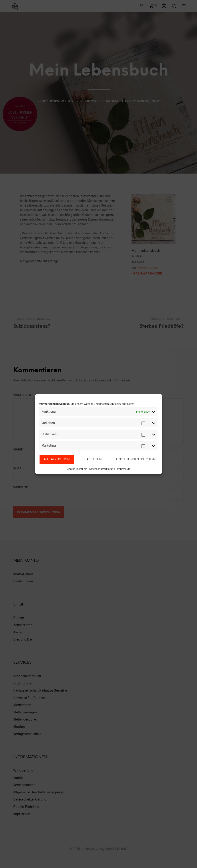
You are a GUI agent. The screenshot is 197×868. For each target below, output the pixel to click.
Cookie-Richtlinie (77, 469)
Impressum (124, 469)
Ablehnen (94, 460)
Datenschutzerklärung (102, 469)
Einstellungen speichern (136, 460)
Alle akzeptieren (57, 460)
